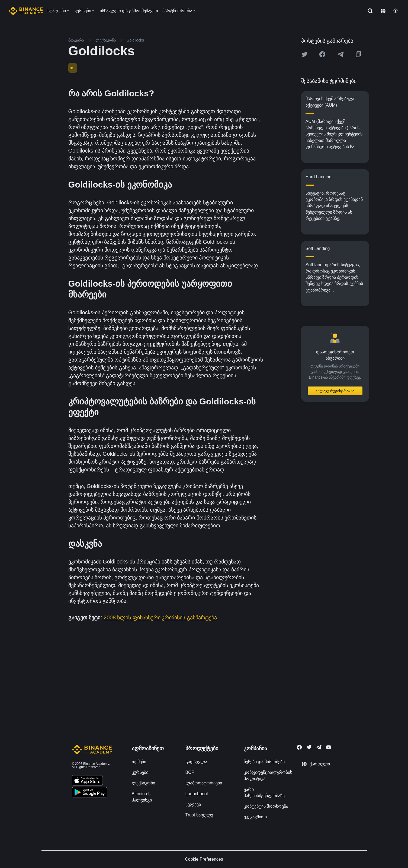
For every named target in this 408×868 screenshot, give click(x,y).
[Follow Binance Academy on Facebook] (299, 747)
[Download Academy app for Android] (89, 793)
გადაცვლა (196, 762)
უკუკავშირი (255, 817)
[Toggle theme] (396, 11)
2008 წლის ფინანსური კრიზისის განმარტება (160, 617)
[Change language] (383, 11)
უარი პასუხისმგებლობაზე (264, 793)
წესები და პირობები (264, 762)
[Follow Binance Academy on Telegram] (319, 747)
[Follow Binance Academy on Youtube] (329, 747)
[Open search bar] (368, 11)
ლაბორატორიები (204, 783)
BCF (190, 772)
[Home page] (26, 11)
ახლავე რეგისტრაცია (335, 391)
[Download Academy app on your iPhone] (87, 781)
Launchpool (197, 794)
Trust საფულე (199, 815)
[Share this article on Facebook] (322, 54)
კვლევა (193, 804)
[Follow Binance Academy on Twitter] (309, 747)
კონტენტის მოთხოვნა (266, 806)
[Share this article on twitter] (304, 54)
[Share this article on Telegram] (340, 54)
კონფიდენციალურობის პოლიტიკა (268, 775)
